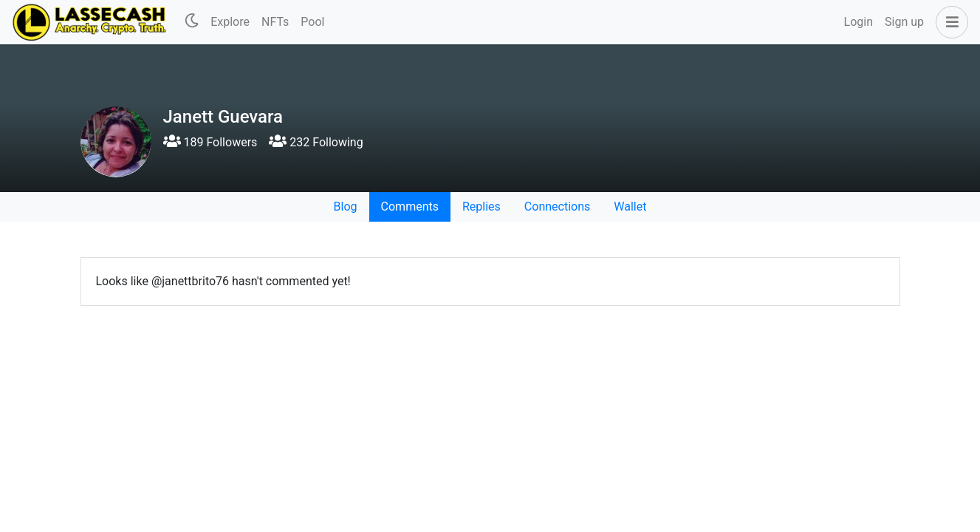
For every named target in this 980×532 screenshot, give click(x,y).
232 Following (316, 142)
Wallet (630, 207)
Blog (346, 207)
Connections (557, 207)
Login (859, 22)
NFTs (275, 22)
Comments (410, 207)
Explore (230, 22)
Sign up (904, 22)
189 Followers (210, 142)
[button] (949, 22)
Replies (482, 207)
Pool (312, 22)
